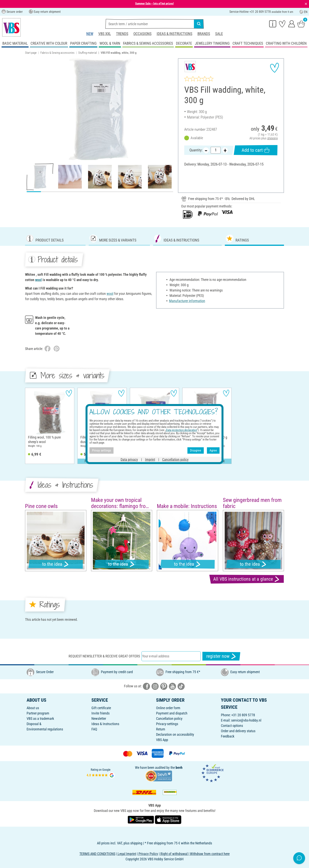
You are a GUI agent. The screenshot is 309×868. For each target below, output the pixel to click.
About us (33, 708)
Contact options (232, 726)
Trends (122, 34)
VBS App (162, 740)
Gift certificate (101, 708)
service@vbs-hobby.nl (246, 720)
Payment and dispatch (172, 713)
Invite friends (101, 713)
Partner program (38, 713)
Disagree (196, 450)
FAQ (94, 729)
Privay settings (101, 450)
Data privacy (129, 459)
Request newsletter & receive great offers (104, 656)
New (90, 34)
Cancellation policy (169, 719)
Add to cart (256, 150)
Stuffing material (87, 53)
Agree (213, 450)
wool (38, 280)
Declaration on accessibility (175, 734)
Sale (219, 34)
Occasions (142, 34)
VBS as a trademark (40, 719)
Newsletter (99, 719)
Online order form (168, 708)
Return (161, 729)
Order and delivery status (238, 731)
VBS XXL (105, 34)
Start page (31, 53)
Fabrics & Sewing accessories (57, 53)
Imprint (150, 459)
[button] (29, 109)
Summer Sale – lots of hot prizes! (154, 4)
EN (303, 12)
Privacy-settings (167, 724)
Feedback (228, 736)
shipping (272, 138)
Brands (204, 34)
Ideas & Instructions (175, 34)
